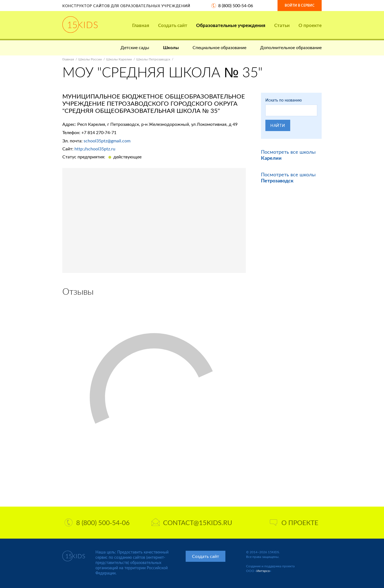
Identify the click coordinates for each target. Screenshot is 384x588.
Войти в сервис (300, 5)
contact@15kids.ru (192, 522)
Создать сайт (173, 25)
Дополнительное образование (291, 47)
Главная (141, 25)
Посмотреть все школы (288, 177)
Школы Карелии (119, 59)
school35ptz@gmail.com (107, 141)
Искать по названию (284, 100)
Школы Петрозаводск (153, 59)
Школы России (90, 59)
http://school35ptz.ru (95, 149)
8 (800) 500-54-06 (236, 5)
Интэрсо (263, 571)
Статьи (282, 25)
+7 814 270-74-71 (99, 132)
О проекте (310, 25)
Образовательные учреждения (231, 25)
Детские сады (135, 47)
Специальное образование (219, 47)
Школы (171, 47)
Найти (278, 125)
